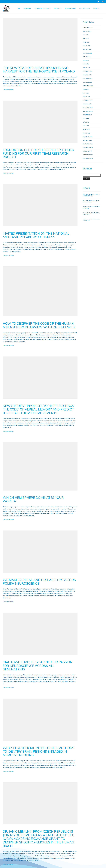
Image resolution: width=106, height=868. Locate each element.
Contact (97, 8)
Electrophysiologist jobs (90, 238)
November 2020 (88, 78)
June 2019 (86, 122)
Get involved (85, 8)
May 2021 (86, 64)
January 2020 (87, 104)
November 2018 (88, 148)
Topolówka (86, 231)
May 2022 (86, 38)
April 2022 (86, 42)
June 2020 (86, 89)
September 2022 (88, 28)
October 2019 (87, 115)
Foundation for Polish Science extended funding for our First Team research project (38, 153)
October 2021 (87, 53)
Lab (18, 8)
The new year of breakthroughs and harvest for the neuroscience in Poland (39, 70)
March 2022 (87, 46)
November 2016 (88, 159)
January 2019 (87, 140)
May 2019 (86, 126)
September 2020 (88, 86)
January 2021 (87, 75)
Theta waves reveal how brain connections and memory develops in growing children (92, 219)
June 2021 (86, 60)
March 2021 (87, 68)
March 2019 (87, 133)
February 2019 (88, 137)
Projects (58, 8)
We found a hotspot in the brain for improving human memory (92, 207)
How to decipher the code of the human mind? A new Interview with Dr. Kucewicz (39, 325)
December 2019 (88, 108)
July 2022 (86, 35)
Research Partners (42, 8)
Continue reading (8, 90)
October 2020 (87, 82)
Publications (70, 8)
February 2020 (88, 100)
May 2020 (86, 93)
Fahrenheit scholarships (90, 233)
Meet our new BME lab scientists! (92, 201)
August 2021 (87, 57)
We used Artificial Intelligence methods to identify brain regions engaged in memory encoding (38, 751)
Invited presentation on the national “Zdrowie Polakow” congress (36, 235)
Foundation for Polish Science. (92, 235)
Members (27, 8)
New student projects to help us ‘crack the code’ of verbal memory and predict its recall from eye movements (38, 409)
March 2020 (87, 97)
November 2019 (88, 111)
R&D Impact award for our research (92, 213)
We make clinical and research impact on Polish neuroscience (39, 582)
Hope (84, 236)
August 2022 (87, 31)
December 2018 (88, 144)
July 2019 (86, 119)
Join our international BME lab (92, 194)
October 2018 (87, 151)
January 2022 (87, 49)
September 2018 (88, 155)
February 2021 (88, 71)
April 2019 (86, 129)
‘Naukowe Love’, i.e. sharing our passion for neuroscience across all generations (38, 666)
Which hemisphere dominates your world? (33, 499)
